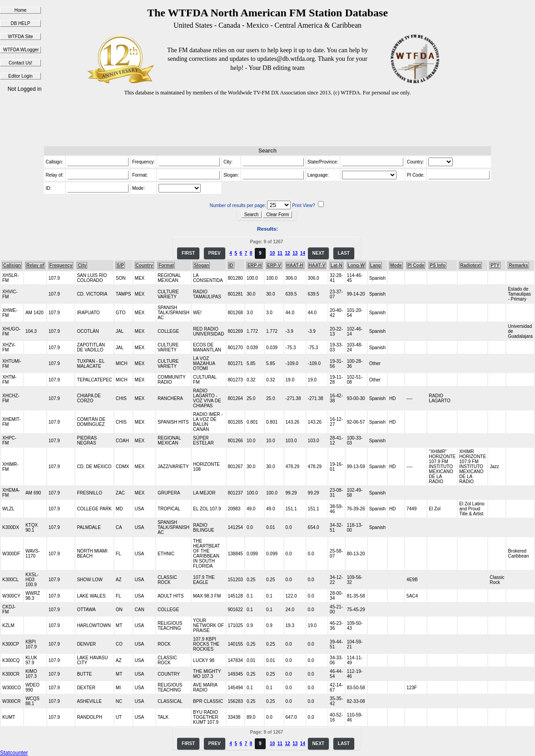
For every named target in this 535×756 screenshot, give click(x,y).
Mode (396, 265)
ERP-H (255, 265)
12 (287, 253)
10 (272, 253)
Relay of (35, 265)
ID (231, 265)
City (82, 265)
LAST (344, 253)
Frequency (61, 265)
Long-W (356, 265)
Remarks (518, 265)
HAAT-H (295, 265)
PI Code (416, 265)
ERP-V (274, 265)
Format (166, 265)
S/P (120, 265)
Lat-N (337, 265)
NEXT (319, 253)
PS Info (437, 265)
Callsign (12, 265)
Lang (376, 265)
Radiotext (471, 265)
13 (295, 253)
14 (303, 253)
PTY (495, 265)
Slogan (201, 265)
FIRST (188, 253)
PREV (215, 253)
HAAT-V (317, 265)
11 (280, 253)
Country (144, 265)
